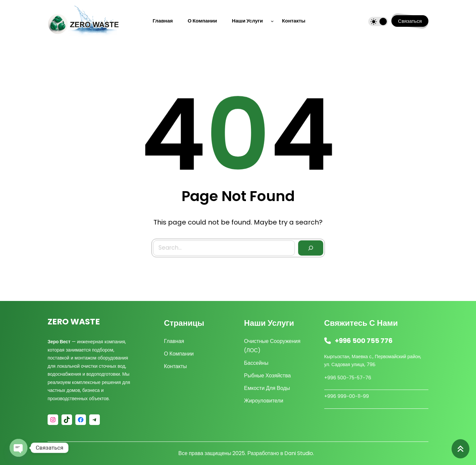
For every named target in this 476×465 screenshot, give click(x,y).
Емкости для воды (267, 388)
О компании (179, 354)
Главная (174, 341)
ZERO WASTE (74, 322)
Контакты (175, 366)
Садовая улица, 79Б (353, 364)
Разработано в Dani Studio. (281, 453)
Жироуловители (264, 401)
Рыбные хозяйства (267, 376)
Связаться (410, 21)
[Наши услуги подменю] (272, 21)
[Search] (309, 247)
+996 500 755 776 (364, 341)
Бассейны (256, 363)
